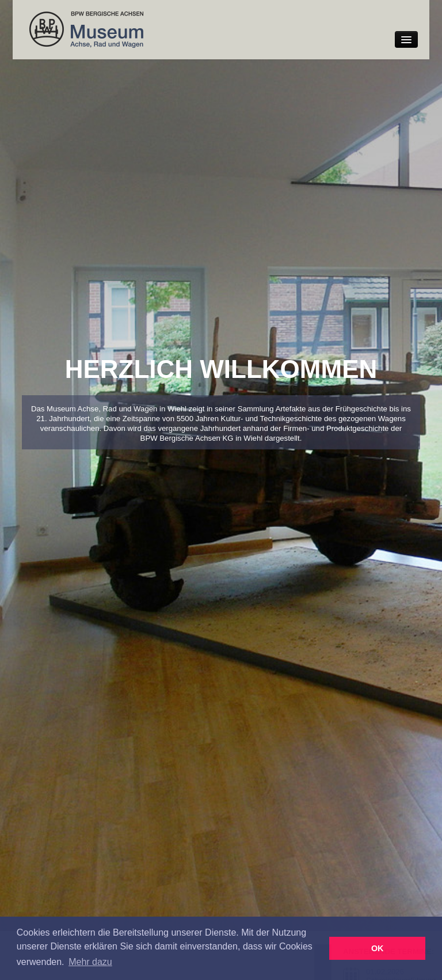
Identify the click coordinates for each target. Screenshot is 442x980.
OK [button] (378, 948)
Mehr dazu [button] (90, 962)
